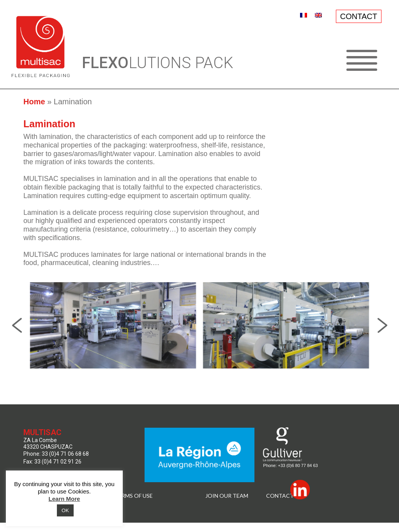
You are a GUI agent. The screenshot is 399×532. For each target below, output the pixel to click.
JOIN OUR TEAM (227, 496)
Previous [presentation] (17, 325)
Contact (280, 496)
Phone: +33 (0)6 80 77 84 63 (290, 465)
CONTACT (359, 16)
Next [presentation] (382, 325)
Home (34, 102)
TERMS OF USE (134, 496)
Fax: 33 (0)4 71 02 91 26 (52, 462)
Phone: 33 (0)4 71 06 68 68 (56, 454)
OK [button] (65, 510)
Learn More (64, 499)
